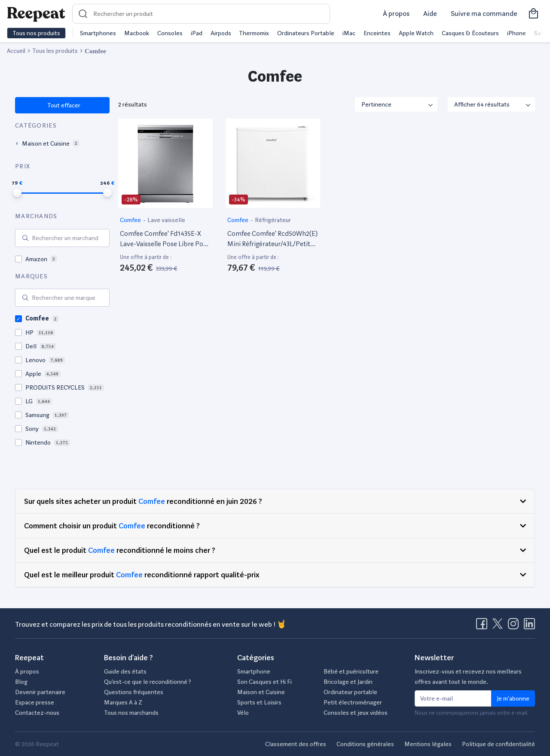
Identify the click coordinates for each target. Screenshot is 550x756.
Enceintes (377, 33)
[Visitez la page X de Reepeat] (499, 626)
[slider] (17, 193)
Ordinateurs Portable (306, 33)
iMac (349, 33)
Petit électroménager (353, 702)
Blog (21, 682)
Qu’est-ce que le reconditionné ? (148, 682)
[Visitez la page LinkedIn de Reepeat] (529, 626)
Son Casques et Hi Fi (264, 682)
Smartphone (254, 671)
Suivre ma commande (484, 14)
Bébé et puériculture (351, 671)
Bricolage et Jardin (348, 682)
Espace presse (35, 702)
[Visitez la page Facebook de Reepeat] (483, 626)
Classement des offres (296, 744)
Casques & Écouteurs (470, 33)
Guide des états (125, 671)
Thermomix (254, 33)
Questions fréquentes (134, 692)
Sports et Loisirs (259, 702)
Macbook (137, 33)
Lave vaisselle (166, 220)
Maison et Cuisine (261, 692)
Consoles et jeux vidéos (356, 713)
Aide (430, 14)
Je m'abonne (513, 698)
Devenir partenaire (40, 692)
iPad (197, 33)
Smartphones (98, 33)
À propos (396, 14)
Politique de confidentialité (498, 744)
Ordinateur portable (350, 692)
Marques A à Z (123, 702)
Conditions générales (365, 744)
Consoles (170, 33)
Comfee (131, 220)
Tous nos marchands (131, 713)
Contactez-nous (37, 713)
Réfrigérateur (273, 220)
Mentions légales (428, 744)
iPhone (516, 33)
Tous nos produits (36, 33)
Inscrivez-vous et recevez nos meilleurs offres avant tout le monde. (468, 677)
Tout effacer (63, 105)
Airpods (221, 33)
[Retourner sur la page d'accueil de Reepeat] (36, 14)
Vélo (243, 713)
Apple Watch (416, 33)
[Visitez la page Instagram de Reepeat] (515, 626)
